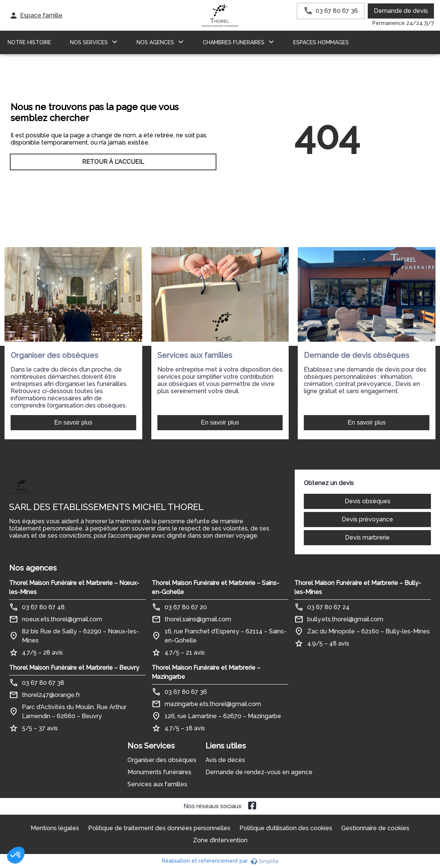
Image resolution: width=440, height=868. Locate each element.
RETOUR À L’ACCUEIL (113, 162)
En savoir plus (74, 422)
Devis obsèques (368, 501)
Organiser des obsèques (162, 760)
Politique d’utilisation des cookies (286, 828)
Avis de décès (225, 760)
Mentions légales (55, 828)
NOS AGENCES (155, 42)
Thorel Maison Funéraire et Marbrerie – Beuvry (74, 668)
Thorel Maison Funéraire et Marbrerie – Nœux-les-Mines (74, 587)
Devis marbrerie (367, 537)
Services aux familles (157, 784)
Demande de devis (401, 11)
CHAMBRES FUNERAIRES (234, 42)
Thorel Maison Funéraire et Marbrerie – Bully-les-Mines (358, 587)
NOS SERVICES (89, 42)
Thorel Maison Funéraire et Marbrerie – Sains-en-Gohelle (215, 587)
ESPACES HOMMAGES (321, 42)
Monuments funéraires (159, 772)
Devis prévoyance (367, 519)
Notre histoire (29, 42)
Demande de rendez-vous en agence (259, 772)
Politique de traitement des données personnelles (159, 828)
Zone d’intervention (220, 840)
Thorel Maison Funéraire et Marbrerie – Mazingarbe (206, 672)
